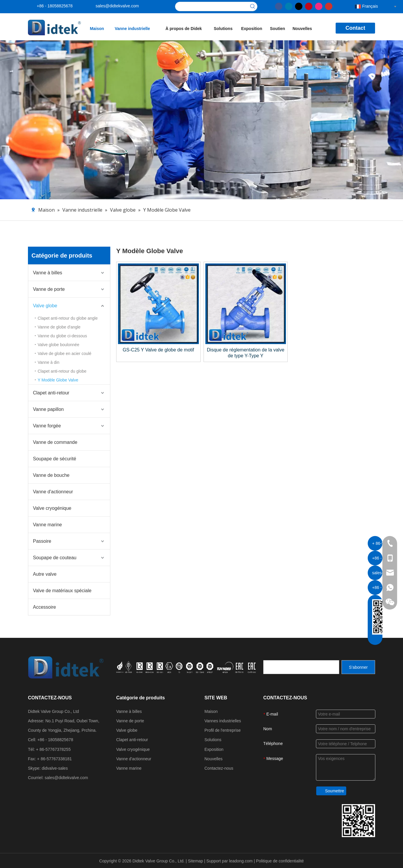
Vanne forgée (47, 426)
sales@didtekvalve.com (117, 6)
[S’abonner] (358, 667)
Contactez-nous (219, 768)
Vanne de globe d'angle (59, 327)
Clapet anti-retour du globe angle (68, 318)
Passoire (42, 541)
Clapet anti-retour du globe (62, 371)
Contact (355, 28)
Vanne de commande (55, 442)
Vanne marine (47, 525)
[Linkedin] (289, 6)
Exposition (214, 749)
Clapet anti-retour (51, 393)
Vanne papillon (48, 409)
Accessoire (44, 607)
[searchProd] (212, 6)
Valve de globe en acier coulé (65, 353)
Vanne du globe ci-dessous (62, 336)
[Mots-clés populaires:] (253, 6)
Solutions (213, 740)
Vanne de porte (49, 289)
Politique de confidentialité (280, 861)
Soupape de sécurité (55, 459)
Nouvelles (213, 759)
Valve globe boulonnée (58, 345)
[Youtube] (329, 6)
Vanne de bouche (51, 475)
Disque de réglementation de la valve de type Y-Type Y (245, 353)
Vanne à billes (48, 273)
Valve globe (45, 306)
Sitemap (196, 861)
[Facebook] (279, 6)
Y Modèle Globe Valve (58, 380)
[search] (301, 667)
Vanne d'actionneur (53, 492)
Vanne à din (49, 362)
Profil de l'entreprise (223, 730)
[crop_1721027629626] (187, 667)
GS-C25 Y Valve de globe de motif (158, 350)
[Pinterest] (309, 6)
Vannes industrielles (223, 721)
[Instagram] (319, 6)
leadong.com (242, 861)
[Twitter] (299, 6)
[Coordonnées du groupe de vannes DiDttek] (358, 821)
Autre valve (45, 574)
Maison (211, 711)
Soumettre (335, 791)
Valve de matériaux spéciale (62, 591)
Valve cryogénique (52, 508)
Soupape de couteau (55, 558)
